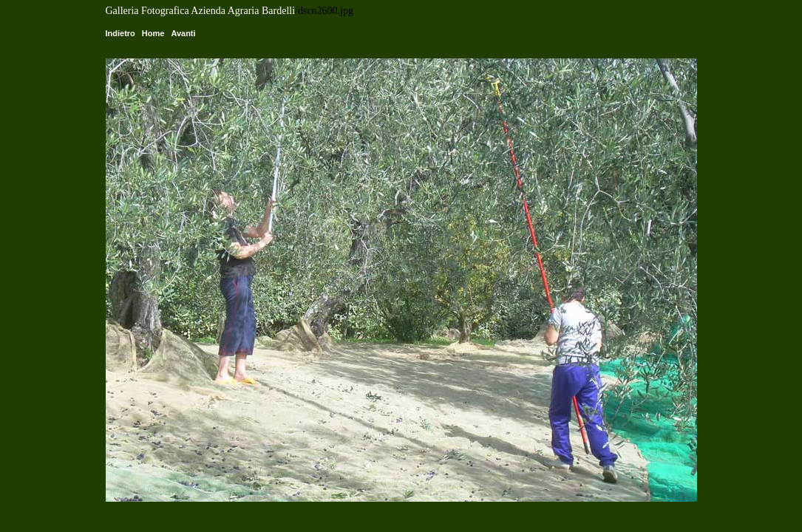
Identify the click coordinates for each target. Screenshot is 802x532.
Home (153, 33)
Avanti (183, 33)
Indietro (120, 33)
